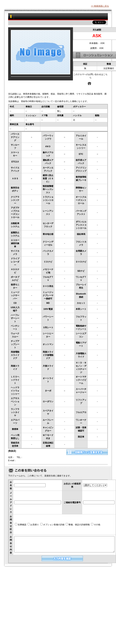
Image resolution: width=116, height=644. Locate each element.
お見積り (33, 525)
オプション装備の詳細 (52, 525)
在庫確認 (21, 525)
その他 (96, 525)
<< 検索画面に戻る (100, 6)
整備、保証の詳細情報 (78, 525)
